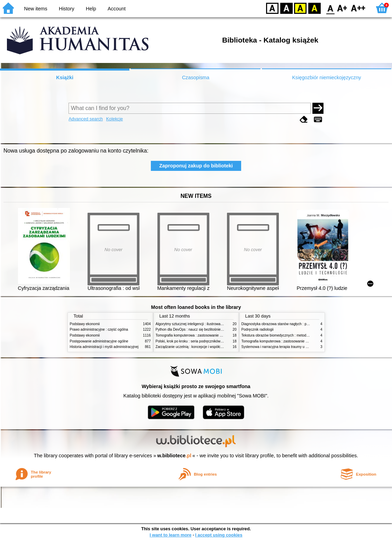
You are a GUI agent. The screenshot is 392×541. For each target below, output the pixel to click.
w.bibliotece (174, 456)
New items (36, 9)
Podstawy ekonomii (85, 324)
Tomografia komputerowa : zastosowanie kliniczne (194, 335)
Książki (65, 77)
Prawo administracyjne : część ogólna (99, 329)
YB (300, 8)
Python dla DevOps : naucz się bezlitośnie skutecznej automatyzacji (208, 329)
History (67, 9)
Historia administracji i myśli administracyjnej (104, 347)
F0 (330, 8)
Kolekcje (115, 119)
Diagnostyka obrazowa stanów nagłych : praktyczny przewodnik (291, 324)
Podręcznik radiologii (258, 329)
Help (91, 9)
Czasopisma (196, 77)
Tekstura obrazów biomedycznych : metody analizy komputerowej (292, 335)
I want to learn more (170, 535)
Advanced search (86, 119)
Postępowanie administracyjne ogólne (99, 341)
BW (286, 8)
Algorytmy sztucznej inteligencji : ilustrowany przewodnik (199, 324)
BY (314, 8)
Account (117, 9)
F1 (342, 8)
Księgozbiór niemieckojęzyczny (326, 77)
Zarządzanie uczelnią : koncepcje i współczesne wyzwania (201, 347)
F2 (358, 8)
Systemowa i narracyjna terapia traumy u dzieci (278, 347)
